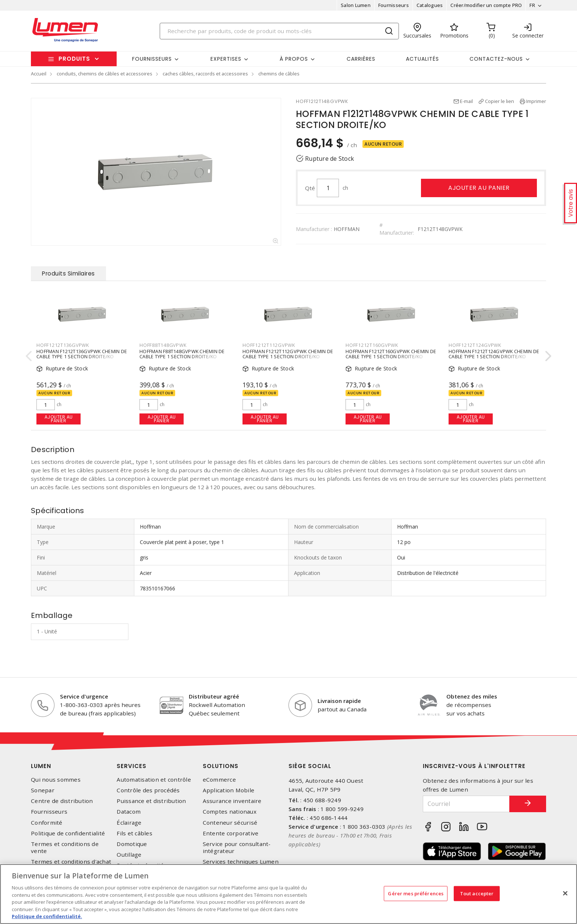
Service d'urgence (84, 696)
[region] (288, 894)
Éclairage (129, 823)
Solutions (221, 766)
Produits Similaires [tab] (68, 273)
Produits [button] (74, 59)
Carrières (361, 59)
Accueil (39, 74)
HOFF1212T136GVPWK (63, 345)
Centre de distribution (62, 801)
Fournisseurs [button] (152, 59)
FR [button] (532, 5)
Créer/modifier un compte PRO (486, 5)
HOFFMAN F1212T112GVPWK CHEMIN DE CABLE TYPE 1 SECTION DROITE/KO (288, 354)
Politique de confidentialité (68, 833)
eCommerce (219, 780)
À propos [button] (294, 59)
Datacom (129, 812)
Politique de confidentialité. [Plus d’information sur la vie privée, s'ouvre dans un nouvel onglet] (47, 916)
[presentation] (29, 356)
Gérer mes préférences (416, 893)
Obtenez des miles (472, 696)
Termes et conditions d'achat (71, 862)
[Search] (279, 31)
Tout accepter (477, 893)
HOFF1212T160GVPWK (372, 345)
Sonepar (43, 790)
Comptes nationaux (230, 812)
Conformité (47, 823)
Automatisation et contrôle (154, 780)
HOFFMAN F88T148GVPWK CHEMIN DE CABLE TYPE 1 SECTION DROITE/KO (182, 354)
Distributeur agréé (214, 696)
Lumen (41, 766)
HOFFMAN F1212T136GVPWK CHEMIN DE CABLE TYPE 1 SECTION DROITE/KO (82, 354)
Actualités (422, 59)
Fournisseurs (394, 5)
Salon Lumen (356, 5)
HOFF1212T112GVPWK (269, 345)
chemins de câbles (279, 74)
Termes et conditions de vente (65, 847)
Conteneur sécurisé (230, 823)
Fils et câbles (134, 833)
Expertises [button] (226, 59)
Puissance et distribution (151, 801)
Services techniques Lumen (241, 862)
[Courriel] (466, 804)
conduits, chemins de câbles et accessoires (105, 74)
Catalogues (430, 5)
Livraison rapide (339, 701)
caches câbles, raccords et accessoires (205, 74)
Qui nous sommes (56, 780)
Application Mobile (229, 790)
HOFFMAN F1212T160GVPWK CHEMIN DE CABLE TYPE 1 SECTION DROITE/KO (391, 354)
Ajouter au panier (479, 188)
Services (132, 766)
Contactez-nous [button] (496, 59)
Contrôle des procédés (148, 790)
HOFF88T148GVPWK (163, 345)
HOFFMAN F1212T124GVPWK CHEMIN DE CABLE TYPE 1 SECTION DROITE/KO (494, 354)
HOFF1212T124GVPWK (475, 345)
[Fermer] (565, 893)
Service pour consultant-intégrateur (237, 847)
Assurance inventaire (232, 801)
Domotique (132, 844)
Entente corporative (231, 833)
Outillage (129, 855)
